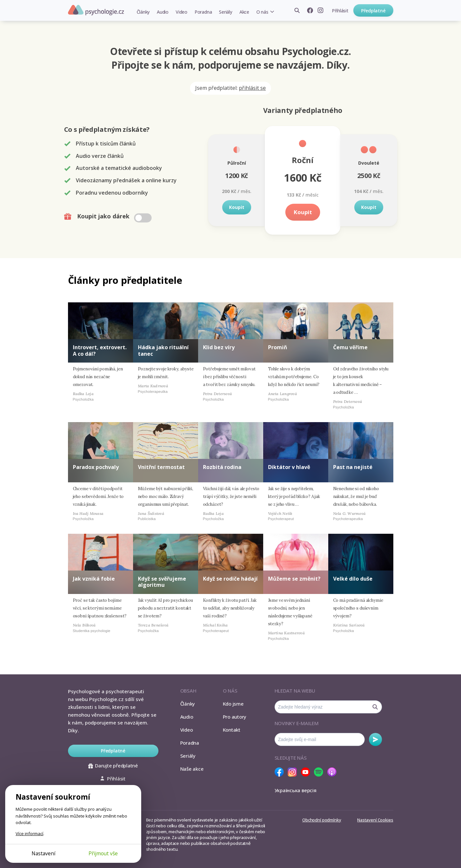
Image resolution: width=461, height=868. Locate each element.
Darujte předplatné (113, 765)
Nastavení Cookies (375, 820)
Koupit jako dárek (108, 216)
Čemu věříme (350, 347)
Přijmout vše (103, 853)
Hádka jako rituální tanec (163, 350)
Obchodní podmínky (322, 820)
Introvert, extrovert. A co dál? (100, 350)
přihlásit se (252, 88)
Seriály (225, 12)
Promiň (278, 347)
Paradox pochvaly (96, 467)
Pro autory (235, 717)
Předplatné (373, 11)
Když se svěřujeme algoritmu (162, 582)
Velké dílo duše (353, 579)
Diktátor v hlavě (289, 467)
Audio (163, 12)
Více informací (29, 834)
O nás (262, 12)
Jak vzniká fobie (94, 579)
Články (143, 12)
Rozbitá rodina (222, 467)
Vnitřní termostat (161, 467)
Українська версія (296, 790)
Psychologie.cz (96, 10)
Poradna (203, 12)
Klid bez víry (219, 347)
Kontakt (232, 730)
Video (182, 12)
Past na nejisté (353, 467)
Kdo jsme (233, 704)
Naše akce (192, 769)
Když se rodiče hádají (230, 579)
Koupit (237, 207)
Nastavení (43, 853)
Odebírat (375, 739)
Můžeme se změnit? (294, 579)
